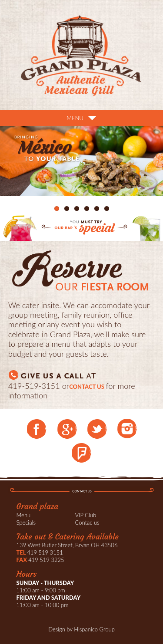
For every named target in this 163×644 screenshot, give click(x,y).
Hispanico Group (94, 629)
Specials (26, 522)
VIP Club (86, 515)
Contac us (87, 522)
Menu (24, 515)
